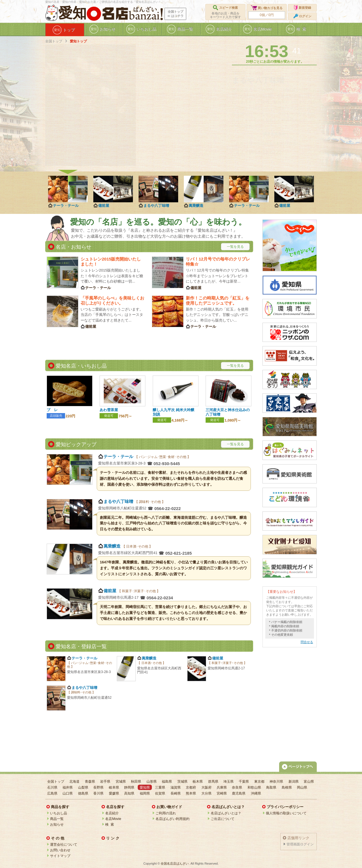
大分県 (206, 793)
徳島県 (83, 793)
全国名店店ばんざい (175, 863)
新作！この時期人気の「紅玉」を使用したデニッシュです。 (218, 300)
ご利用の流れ (166, 813)
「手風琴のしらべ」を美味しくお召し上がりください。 (112, 300)
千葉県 (244, 782)
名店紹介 (112, 813)
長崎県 (176, 793)
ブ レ (52, 410)
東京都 (259, 782)
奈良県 (237, 787)
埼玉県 (229, 782)
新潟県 (294, 782)
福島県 (167, 782)
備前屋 (104, 206)
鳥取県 (271, 787)
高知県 (129, 793)
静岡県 (129, 787)
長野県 (98, 787)
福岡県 (145, 793)
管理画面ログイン (300, 844)
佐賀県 (160, 793)
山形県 (152, 782)
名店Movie (113, 819)
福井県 (68, 787)
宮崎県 (222, 793)
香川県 (98, 793)
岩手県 (105, 782)
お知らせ (57, 824)
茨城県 (182, 782)
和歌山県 (254, 787)
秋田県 (136, 782)
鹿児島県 (239, 793)
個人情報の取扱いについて (286, 813)
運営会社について (64, 845)
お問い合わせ (60, 850)
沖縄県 (256, 793)
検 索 (110, 824)
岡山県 (302, 787)
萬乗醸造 (196, 206)
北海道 (74, 782)
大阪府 (206, 787)
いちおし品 (59, 813)
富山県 (309, 782)
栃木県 (198, 782)
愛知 (72, 13)
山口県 (68, 793)
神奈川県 (276, 782)
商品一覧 (57, 819)
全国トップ (54, 41)
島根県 (287, 787)
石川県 (52, 787)
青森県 (90, 782)
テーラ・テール (66, 206)
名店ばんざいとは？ (226, 813)
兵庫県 (222, 787)
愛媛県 (114, 793)
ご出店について (223, 819)
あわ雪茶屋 (109, 410)
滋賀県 (176, 787)
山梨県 (83, 787)
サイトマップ (60, 856)
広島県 (52, 793)
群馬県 (213, 782)
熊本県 (191, 793)
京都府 (191, 787)
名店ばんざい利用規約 (173, 819)
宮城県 (121, 782)
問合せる (307, 642)
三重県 (160, 787)
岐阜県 (114, 787)
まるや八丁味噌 (156, 206)
